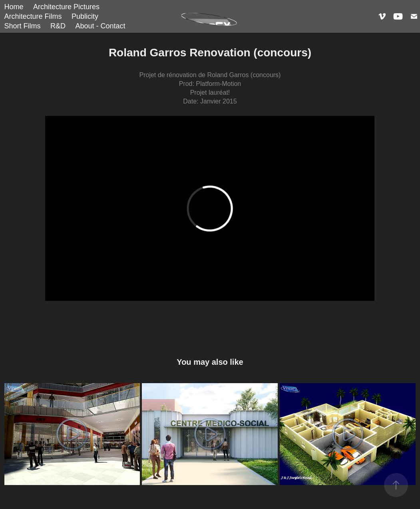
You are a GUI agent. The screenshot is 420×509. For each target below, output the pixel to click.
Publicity (85, 16)
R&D (58, 26)
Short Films (23, 26)
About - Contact (100, 26)
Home (14, 7)
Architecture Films (33, 16)
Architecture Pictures (66, 7)
